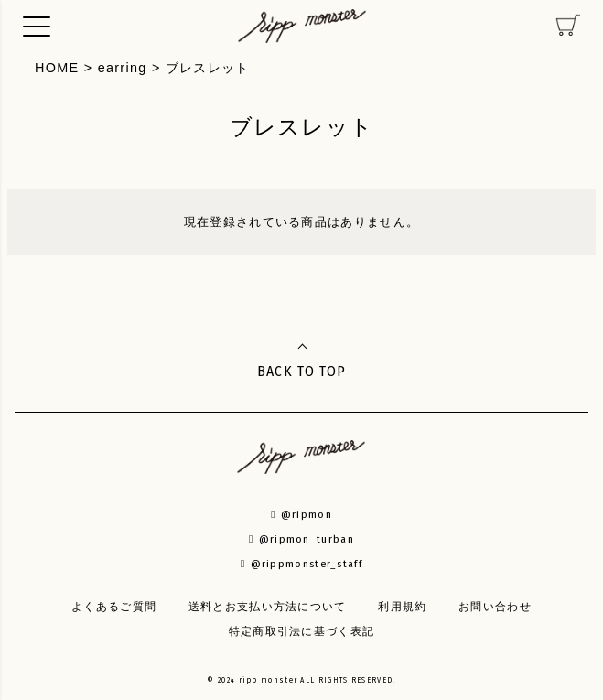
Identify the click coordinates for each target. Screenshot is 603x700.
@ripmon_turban (301, 539)
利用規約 (402, 607)
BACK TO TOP (301, 371)
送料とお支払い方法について (268, 607)
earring (123, 68)
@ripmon (301, 514)
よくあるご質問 (114, 607)
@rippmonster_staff (301, 564)
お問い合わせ (495, 607)
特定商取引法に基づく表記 (302, 631)
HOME (57, 68)
